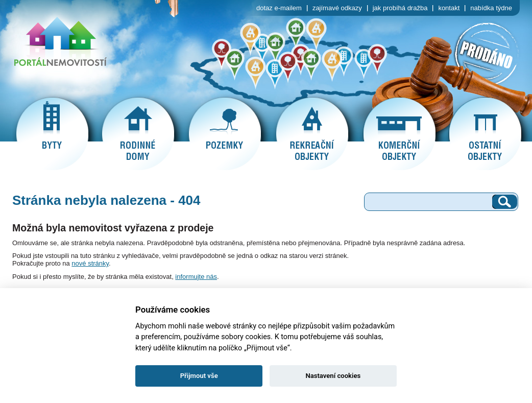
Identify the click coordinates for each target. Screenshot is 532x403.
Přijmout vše (199, 376)
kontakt (449, 8)
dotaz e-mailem (279, 8)
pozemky (225, 134)
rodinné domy (138, 134)
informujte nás (196, 277)
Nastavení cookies (333, 376)
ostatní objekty (485, 134)
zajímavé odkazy (337, 8)
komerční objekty (399, 134)
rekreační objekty (312, 134)
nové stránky (90, 263)
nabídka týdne (491, 8)
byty (52, 134)
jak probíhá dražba (400, 8)
